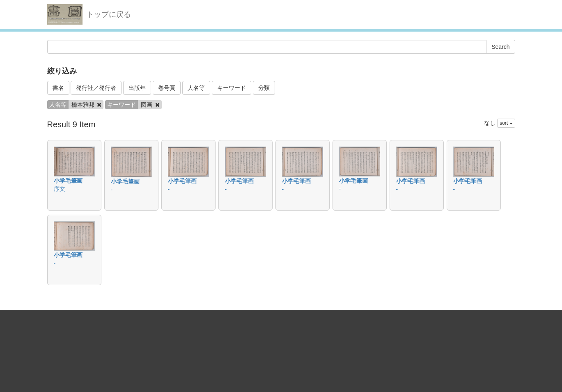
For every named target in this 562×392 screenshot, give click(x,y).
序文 (60, 189)
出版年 (137, 88)
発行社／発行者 (96, 88)
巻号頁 (167, 88)
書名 (58, 88)
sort (506, 123)
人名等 (196, 88)
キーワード (232, 88)
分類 (264, 88)
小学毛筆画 (68, 181)
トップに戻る (109, 14)
